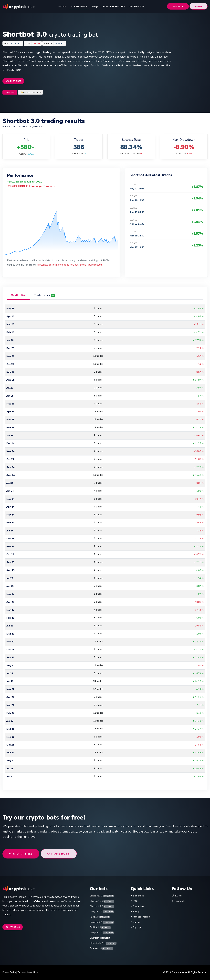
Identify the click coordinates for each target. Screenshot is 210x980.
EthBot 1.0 (100, 927)
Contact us (13, 927)
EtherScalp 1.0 (103, 943)
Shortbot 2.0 (102, 906)
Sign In (136, 922)
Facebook (178, 901)
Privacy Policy (9, 972)
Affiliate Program (141, 917)
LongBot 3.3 (102, 912)
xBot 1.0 (100, 917)
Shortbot (100, 938)
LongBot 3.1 (102, 922)
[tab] (19, 295)
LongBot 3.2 (102, 933)
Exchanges (138, 896)
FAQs (135, 901)
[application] (61, 222)
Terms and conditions (28, 972)
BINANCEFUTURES (32, 92)
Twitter (177, 896)
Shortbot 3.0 (102, 901)
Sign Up (137, 927)
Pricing (136, 912)
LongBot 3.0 (102, 896)
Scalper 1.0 (101, 948)
